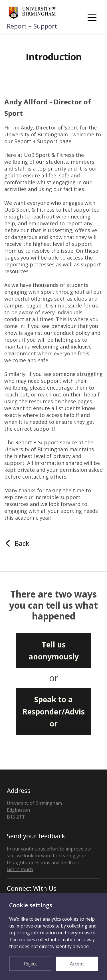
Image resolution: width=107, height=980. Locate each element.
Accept (77, 964)
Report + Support (32, 26)
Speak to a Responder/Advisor (54, 711)
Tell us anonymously (54, 651)
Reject (30, 964)
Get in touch (20, 869)
